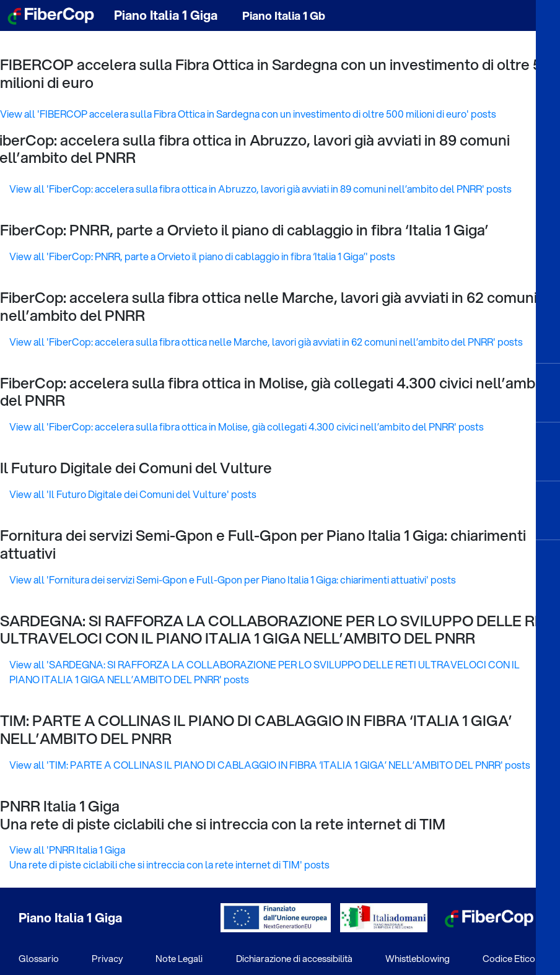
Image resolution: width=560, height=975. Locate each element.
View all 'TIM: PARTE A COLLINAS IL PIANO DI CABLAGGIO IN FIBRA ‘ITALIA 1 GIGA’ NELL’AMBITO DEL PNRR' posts (270, 765)
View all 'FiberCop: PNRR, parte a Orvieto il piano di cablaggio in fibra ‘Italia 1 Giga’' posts (202, 256)
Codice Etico (509, 958)
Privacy (107, 958)
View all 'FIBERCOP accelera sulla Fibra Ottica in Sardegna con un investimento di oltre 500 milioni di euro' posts (248, 114)
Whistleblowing (418, 958)
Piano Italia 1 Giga (166, 15)
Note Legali (179, 958)
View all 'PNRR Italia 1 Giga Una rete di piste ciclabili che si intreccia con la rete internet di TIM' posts (169, 857)
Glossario (39, 958)
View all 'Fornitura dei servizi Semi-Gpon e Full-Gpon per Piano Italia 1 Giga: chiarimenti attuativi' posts (233, 579)
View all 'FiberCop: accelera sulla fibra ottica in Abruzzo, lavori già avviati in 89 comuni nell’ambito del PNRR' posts (260, 189)
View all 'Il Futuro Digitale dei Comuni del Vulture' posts (133, 494)
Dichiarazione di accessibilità (294, 958)
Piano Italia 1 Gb (284, 15)
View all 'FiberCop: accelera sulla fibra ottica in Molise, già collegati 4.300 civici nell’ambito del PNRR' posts (247, 426)
